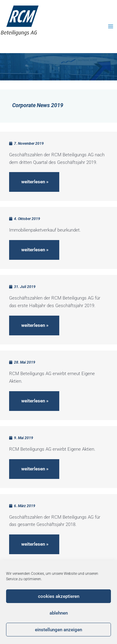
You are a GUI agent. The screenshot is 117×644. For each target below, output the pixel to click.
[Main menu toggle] (111, 27)
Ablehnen (59, 613)
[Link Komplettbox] (58, 166)
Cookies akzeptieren (59, 596)
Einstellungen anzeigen (58, 630)
